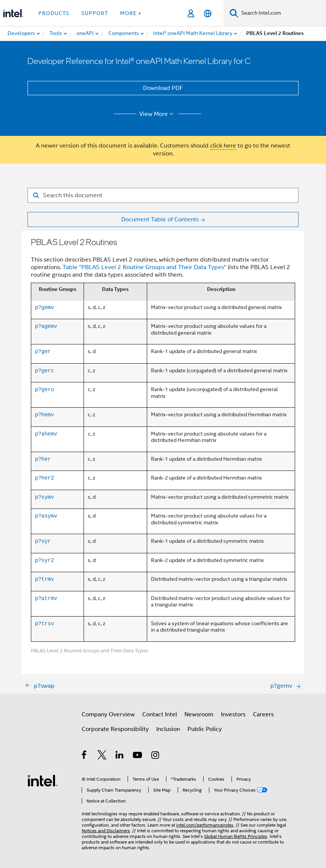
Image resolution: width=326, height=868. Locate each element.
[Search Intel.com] (282, 13)
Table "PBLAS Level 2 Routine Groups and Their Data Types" (144, 267)
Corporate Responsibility (115, 729)
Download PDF (163, 88)
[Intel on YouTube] (138, 756)
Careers (263, 714)
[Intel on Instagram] (156, 756)
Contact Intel (160, 714)
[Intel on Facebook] (85, 756)
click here (223, 146)
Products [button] (54, 13)
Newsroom (199, 714)
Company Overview (108, 714)
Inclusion (168, 729)
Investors (233, 714)
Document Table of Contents (160, 219)
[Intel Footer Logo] (43, 780)
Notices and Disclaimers (106, 831)
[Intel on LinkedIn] (120, 756)
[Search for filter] (163, 195)
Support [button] (95, 13)
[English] (208, 13)
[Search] (234, 13)
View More (158, 114)
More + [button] (131, 13)
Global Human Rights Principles (236, 836)
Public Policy (205, 729)
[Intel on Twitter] (102, 756)
